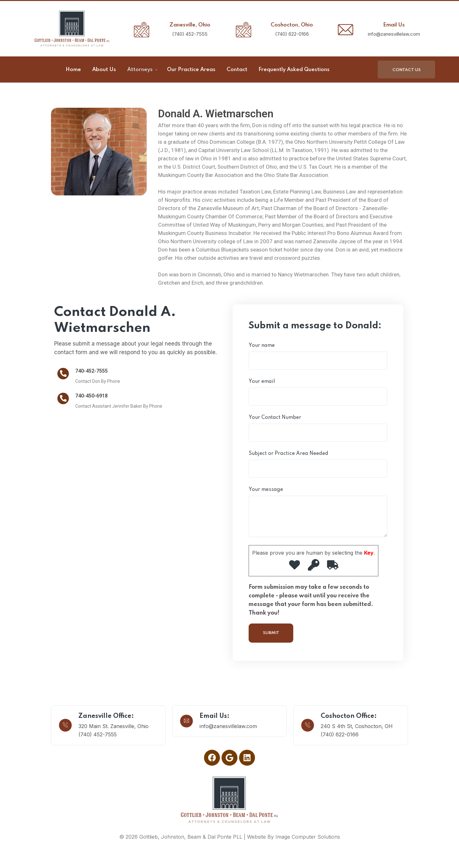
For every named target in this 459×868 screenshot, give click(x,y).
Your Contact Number (318, 428)
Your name (318, 356)
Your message (318, 512)
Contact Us (407, 70)
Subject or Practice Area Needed (318, 464)
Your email (318, 392)
